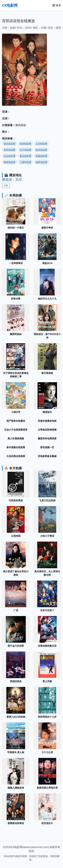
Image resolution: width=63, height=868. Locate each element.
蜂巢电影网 (9, 162)
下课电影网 (25, 162)
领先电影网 (9, 143)
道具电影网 (41, 150)
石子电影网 (25, 150)
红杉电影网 (9, 156)
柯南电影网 (25, 143)
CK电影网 (10, 5)
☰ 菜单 (57, 5)
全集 (6, 185)
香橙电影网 (9, 150)
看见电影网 (25, 156)
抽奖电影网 (41, 162)
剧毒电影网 (41, 156)
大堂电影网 (41, 143)
